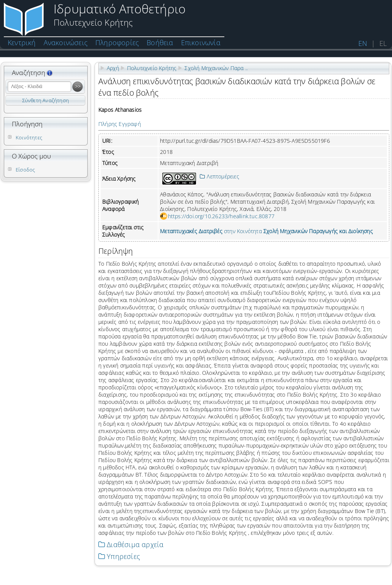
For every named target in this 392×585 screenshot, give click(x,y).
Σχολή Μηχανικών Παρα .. (216, 68)
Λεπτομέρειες (220, 176)
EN (363, 43)
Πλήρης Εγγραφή (120, 124)
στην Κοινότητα (266, 231)
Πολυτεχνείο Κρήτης (152, 68)
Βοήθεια (160, 42)
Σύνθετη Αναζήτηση (46, 100)
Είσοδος (25, 170)
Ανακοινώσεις (66, 42)
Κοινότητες (29, 137)
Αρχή (113, 68)
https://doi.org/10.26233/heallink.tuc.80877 (221, 216)
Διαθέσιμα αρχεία (131, 544)
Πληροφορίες (117, 42)
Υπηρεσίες (119, 556)
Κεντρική (22, 42)
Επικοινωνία (201, 42)
